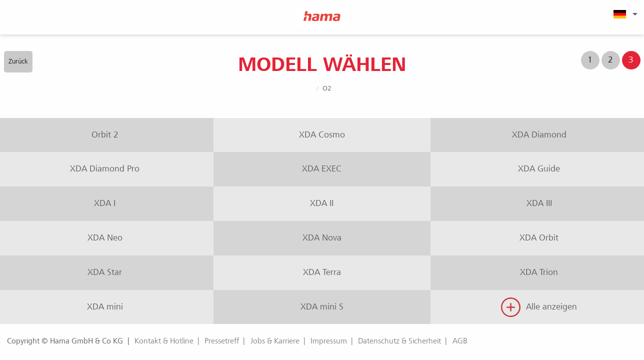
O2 (327, 88)
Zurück (18, 61)
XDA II (322, 203)
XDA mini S (322, 307)
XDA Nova (322, 238)
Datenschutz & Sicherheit (399, 341)
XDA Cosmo (322, 135)
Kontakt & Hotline (164, 341)
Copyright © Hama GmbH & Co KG (65, 341)
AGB (460, 341)
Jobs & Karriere (275, 341)
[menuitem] (624, 14)
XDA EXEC (322, 169)
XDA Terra (322, 272)
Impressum (329, 341)
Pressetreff (222, 341)
